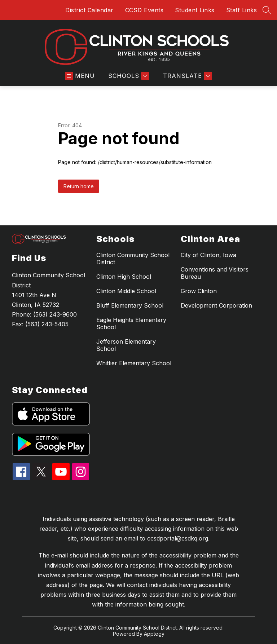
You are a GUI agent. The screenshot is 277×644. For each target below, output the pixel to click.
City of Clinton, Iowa (208, 255)
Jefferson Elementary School (126, 345)
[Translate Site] (187, 76)
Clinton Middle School (126, 291)
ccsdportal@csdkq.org (178, 538)
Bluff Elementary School (130, 305)
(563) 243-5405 (47, 324)
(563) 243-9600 (55, 314)
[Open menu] (80, 76)
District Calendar (89, 10)
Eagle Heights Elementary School (131, 323)
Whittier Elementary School (134, 363)
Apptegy (154, 634)
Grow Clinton (199, 291)
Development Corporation (216, 305)
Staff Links (242, 10)
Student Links (195, 10)
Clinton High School (124, 277)
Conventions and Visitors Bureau (215, 273)
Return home (79, 186)
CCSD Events (144, 10)
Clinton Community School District (133, 259)
